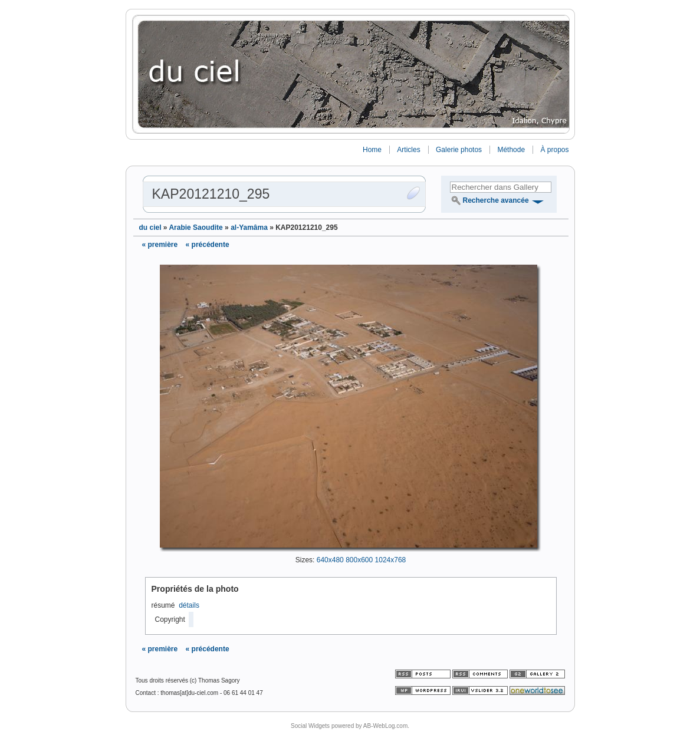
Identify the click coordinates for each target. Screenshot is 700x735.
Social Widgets (310, 726)
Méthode (511, 150)
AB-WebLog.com (385, 726)
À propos (554, 150)
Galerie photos (459, 150)
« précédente (208, 245)
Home (372, 150)
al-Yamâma (249, 228)
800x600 (359, 560)
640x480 (330, 560)
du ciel (150, 228)
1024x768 (391, 560)
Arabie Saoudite (195, 228)
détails (189, 605)
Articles (408, 150)
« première (160, 245)
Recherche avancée (496, 200)
